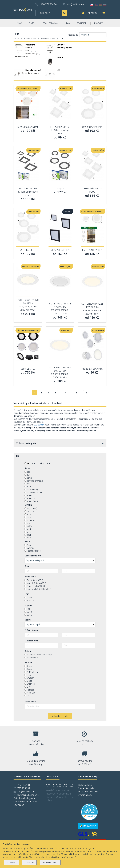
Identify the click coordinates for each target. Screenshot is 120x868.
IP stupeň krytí (31, 641)
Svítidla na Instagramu (25, 798)
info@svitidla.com (76, 4)
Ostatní (28, 54)
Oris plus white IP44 (92, 127)
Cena (27, 566)
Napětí (28, 620)
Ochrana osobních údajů (25, 802)
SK (96, 5)
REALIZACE (82, 23)
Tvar (27, 594)
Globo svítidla (85, 785)
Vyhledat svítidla (60, 716)
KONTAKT (98, 23)
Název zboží (30, 702)
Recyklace (19, 805)
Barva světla (30, 577)
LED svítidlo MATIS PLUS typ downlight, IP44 (60, 130)
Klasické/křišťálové (21, 57)
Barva (27, 468)
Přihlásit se (92, 13)
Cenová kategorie (33, 556)
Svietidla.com (85, 795)
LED (34, 51)
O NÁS (32, 23)
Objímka (28, 605)
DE (101, 5)
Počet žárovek (31, 630)
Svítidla (16, 39)
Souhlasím (11, 863)
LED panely (39, 425)
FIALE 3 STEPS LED (92, 250)
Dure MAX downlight (28, 127)
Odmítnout (29, 863)
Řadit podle (73, 35)
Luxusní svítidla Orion (89, 792)
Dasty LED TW (28, 369)
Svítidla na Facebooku (28, 795)
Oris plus (60, 189)
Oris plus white (28, 250)
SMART (28, 51)
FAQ (68, 23)
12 (76, 393)
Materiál (28, 505)
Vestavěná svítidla (48, 39)
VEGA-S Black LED (60, 250)
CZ (92, 5)
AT (105, 5)
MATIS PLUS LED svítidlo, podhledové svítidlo (28, 192)
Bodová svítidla (30, 39)
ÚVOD (19, 23)
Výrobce (28, 663)
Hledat (65, 13)
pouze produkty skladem (38, 463)
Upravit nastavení (50, 863)
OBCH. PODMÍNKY (51, 23)
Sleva (27, 541)
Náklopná (36, 54)
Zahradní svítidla (86, 788)
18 (86, 393)
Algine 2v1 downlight (92, 369)
